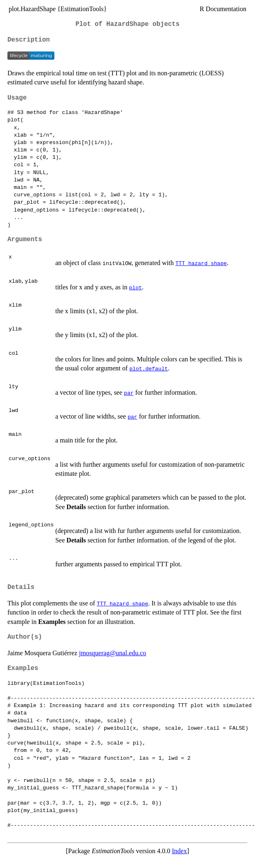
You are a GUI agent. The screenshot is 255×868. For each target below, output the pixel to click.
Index (179, 851)
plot (135, 287)
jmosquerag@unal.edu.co (113, 653)
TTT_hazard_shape (201, 263)
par (129, 393)
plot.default (149, 368)
